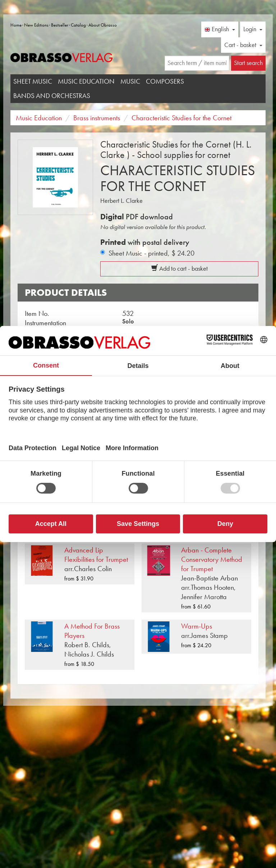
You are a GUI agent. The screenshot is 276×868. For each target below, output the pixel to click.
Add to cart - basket (180, 269)
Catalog (78, 25)
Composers (165, 81)
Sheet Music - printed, (151, 253)
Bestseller (60, 25)
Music (130, 81)
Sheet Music (33, 81)
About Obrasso (103, 25)
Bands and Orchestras (52, 96)
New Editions (36, 25)
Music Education (86, 81)
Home (16, 25)
